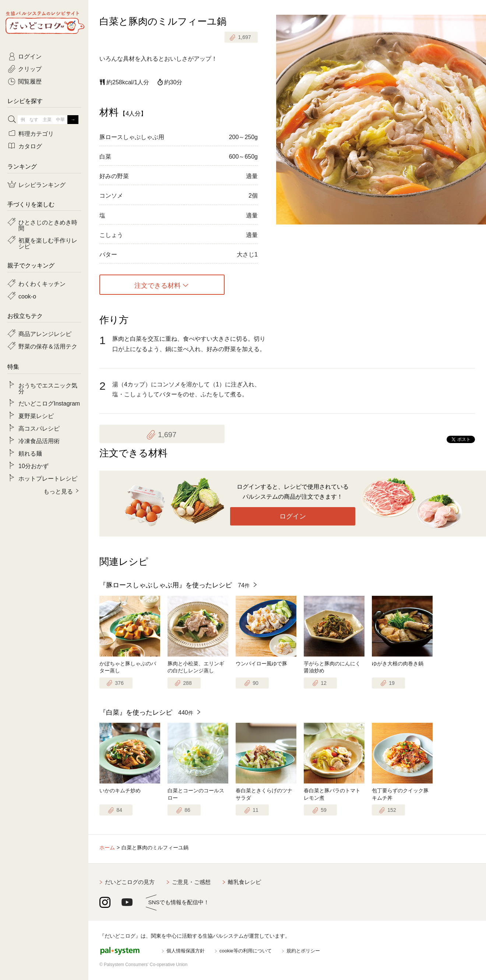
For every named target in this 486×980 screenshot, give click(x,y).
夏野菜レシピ (36, 415)
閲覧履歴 (30, 81)
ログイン (293, 516)
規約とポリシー (303, 951)
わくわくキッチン (42, 283)
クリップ (30, 68)
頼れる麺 (30, 453)
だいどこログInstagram (49, 403)
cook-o (27, 296)
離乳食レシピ (244, 882)
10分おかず (34, 466)
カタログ (30, 146)
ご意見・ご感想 (191, 882)
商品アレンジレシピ (45, 333)
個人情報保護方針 (186, 951)
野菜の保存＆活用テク (48, 346)
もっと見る (58, 491)
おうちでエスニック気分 (48, 388)
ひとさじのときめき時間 (48, 225)
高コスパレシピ (39, 428)
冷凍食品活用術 (39, 441)
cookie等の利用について (246, 951)
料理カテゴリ (36, 133)
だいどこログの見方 (130, 882)
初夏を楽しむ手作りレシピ (48, 243)
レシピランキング (42, 184)
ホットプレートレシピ (48, 478)
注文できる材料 (158, 285)
